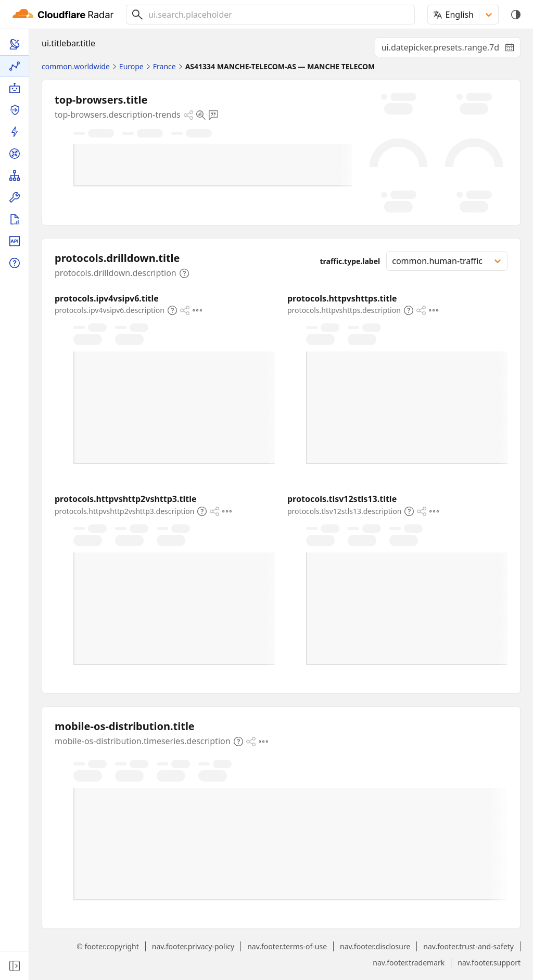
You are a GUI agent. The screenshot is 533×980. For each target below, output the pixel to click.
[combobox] (277, 15)
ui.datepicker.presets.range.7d (451, 49)
